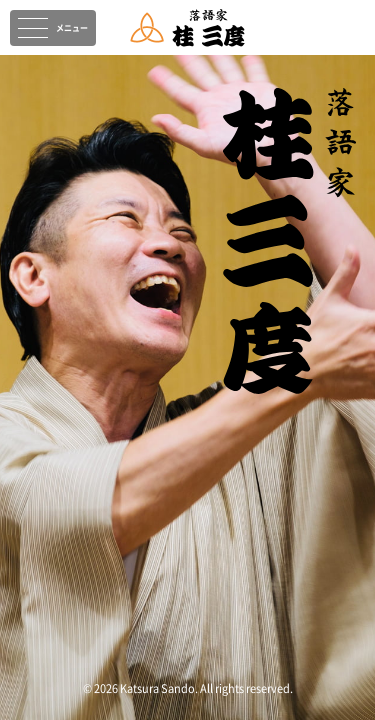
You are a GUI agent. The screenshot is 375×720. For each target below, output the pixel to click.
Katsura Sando (157, 688)
